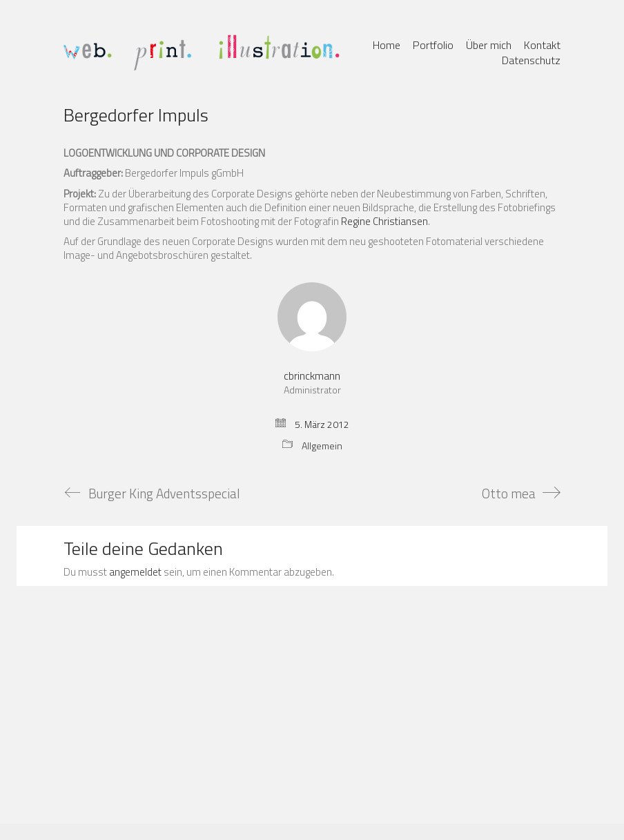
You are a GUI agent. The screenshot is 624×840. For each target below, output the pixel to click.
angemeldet (135, 572)
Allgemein (322, 446)
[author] (312, 317)
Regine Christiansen (384, 221)
